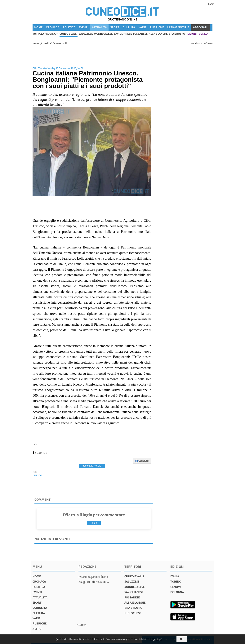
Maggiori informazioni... (94, 582)
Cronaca (53, 27)
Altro (37, 629)
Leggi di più (156, 639)
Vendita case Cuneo (202, 43)
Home (38, 27)
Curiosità (40, 608)
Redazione (87, 567)
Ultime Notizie (178, 27)
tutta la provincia (45, 34)
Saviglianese (123, 34)
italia (175, 576)
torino (176, 582)
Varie (143, 27)
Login (211, 4)
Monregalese (103, 34)
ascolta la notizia (92, 466)
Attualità (99, 27)
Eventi (84, 27)
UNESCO (37, 475)
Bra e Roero (177, 34)
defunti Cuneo (198, 34)
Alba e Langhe (158, 34)
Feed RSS (81, 625)
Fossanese (140, 34)
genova (176, 587)
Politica (69, 27)
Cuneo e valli (69, 34)
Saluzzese (86, 34)
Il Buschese (133, 613)
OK (182, 639)
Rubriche (157, 27)
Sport (115, 27)
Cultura (129, 27)
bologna (177, 592)
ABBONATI (200, 27)
